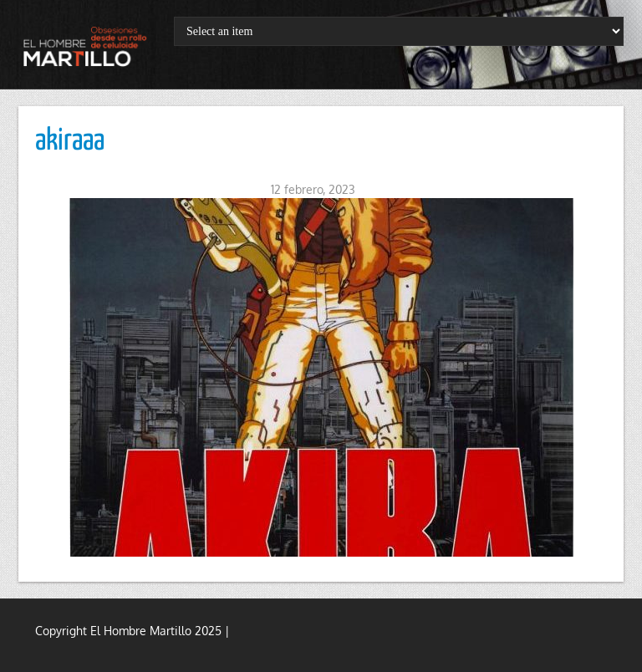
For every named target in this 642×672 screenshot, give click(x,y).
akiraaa (70, 141)
